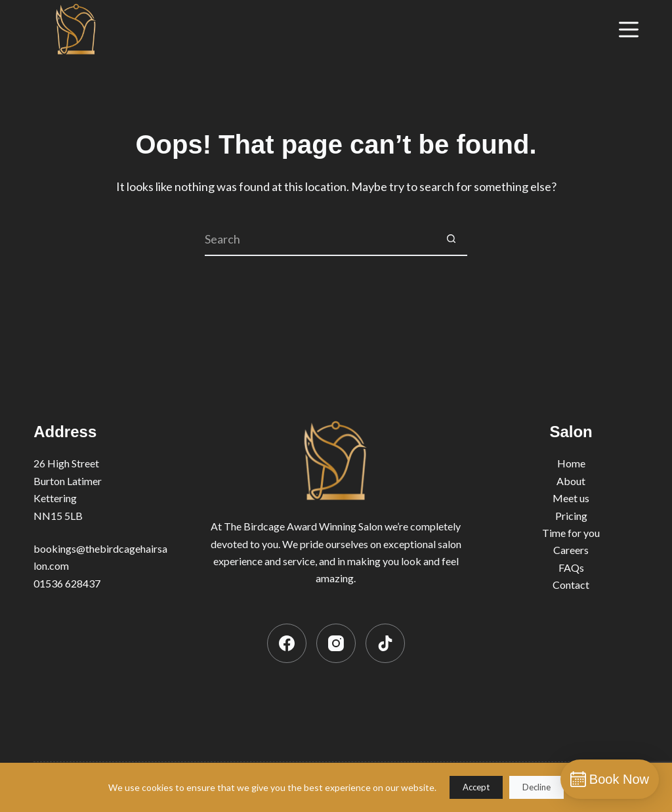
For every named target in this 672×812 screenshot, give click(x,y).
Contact (571, 585)
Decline (536, 787)
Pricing (571, 516)
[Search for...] (320, 240)
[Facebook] (287, 643)
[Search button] (451, 240)
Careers (571, 550)
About (571, 481)
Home (571, 463)
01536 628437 (67, 583)
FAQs (571, 567)
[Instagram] (336, 643)
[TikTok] (385, 643)
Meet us (571, 498)
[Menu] (629, 30)
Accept (476, 787)
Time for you (571, 533)
